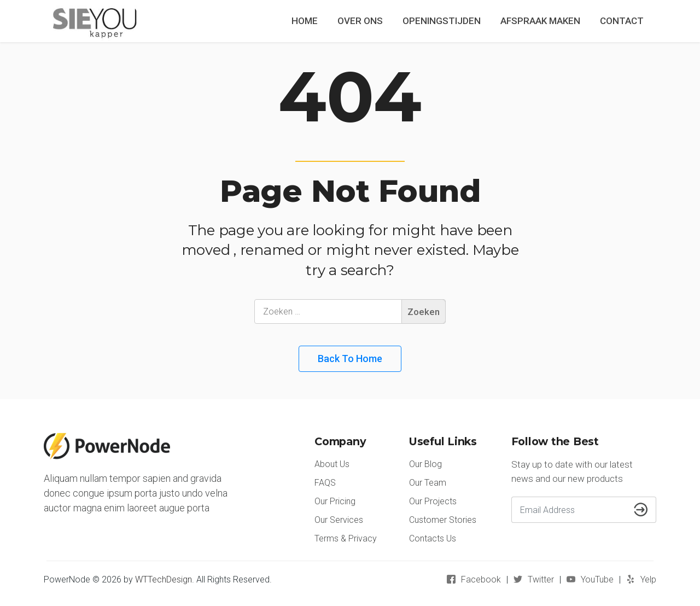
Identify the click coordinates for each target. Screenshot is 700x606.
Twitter (541, 579)
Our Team (428, 483)
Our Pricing (335, 501)
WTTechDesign (164, 579)
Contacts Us (433, 538)
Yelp (648, 579)
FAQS (325, 483)
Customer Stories (443, 520)
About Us (332, 464)
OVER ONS (360, 21)
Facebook (481, 579)
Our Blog (425, 464)
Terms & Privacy (346, 538)
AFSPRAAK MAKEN (540, 21)
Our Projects (433, 501)
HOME (305, 21)
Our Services (339, 520)
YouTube (597, 579)
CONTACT (622, 21)
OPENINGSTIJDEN (442, 21)
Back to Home (350, 359)
